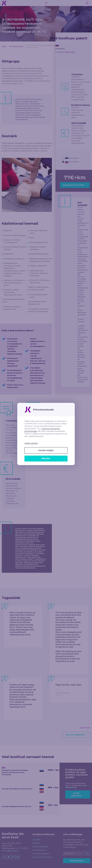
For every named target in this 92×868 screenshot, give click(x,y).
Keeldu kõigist (46, 450)
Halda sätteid (31, 443)
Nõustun (46, 458)
